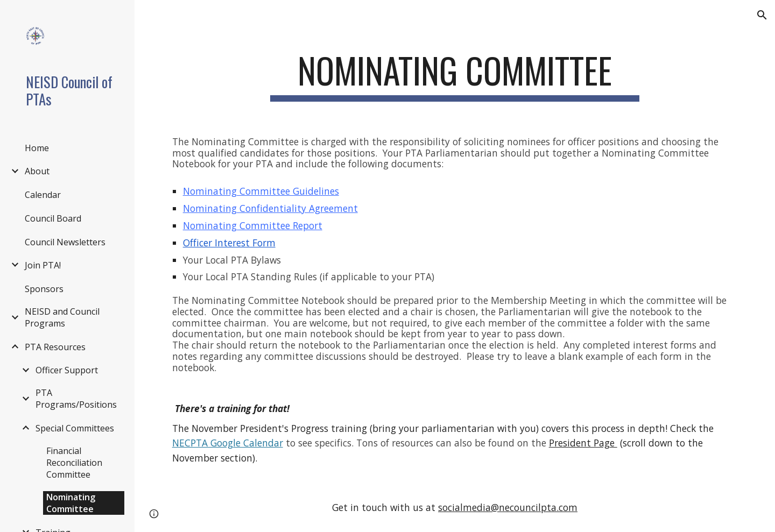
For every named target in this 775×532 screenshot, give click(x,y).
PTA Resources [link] (55, 347)
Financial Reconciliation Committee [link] (74, 463)
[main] (455, 76)
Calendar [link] (43, 195)
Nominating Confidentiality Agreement (270, 208)
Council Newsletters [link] (65, 242)
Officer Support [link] (67, 370)
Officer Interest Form (229, 243)
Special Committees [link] (75, 428)
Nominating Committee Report (253, 225)
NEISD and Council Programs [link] (62, 317)
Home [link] (37, 148)
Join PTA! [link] (43, 265)
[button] (762, 15)
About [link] (37, 171)
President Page (583, 443)
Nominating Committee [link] (71, 503)
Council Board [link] (53, 218)
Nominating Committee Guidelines (261, 191)
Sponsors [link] (44, 289)
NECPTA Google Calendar (228, 443)
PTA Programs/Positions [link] (76, 399)
